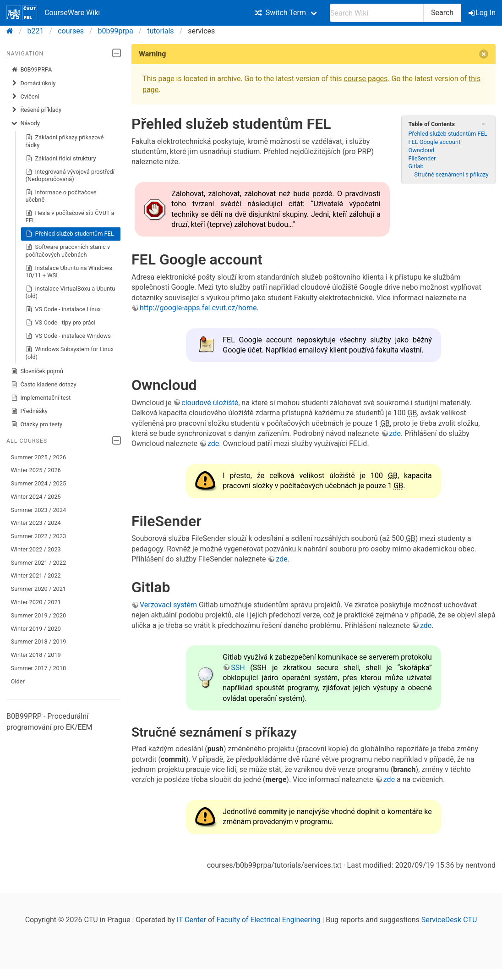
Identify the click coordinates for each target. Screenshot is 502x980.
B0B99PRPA (32, 70)
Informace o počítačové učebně (61, 196)
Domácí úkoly (33, 83)
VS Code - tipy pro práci (61, 323)
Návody (25, 123)
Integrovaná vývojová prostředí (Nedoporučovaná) (70, 175)
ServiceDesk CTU (449, 920)
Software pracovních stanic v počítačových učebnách (68, 251)
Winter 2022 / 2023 (36, 549)
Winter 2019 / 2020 (36, 629)
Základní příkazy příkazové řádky (65, 141)
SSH (238, 668)
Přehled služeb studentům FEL (70, 234)
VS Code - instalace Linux (63, 309)
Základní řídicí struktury (61, 159)
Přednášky (29, 411)
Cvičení (25, 97)
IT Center (191, 920)
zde (395, 433)
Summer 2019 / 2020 (39, 615)
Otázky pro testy (37, 424)
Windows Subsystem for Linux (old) (70, 353)
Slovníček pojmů (37, 371)
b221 (36, 31)
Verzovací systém (168, 605)
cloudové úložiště (210, 403)
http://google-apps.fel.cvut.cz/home (198, 308)
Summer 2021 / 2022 (39, 563)
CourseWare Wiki (53, 13)
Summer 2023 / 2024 (39, 510)
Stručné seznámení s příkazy (451, 174)
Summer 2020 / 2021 (39, 589)
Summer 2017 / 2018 (39, 668)
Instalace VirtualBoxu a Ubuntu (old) (71, 292)
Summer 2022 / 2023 (39, 536)
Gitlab (416, 166)
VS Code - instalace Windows (68, 336)
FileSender (422, 158)
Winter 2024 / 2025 (36, 497)
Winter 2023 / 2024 (36, 523)
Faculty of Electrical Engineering (269, 920)
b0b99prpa (116, 31)
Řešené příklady (36, 110)
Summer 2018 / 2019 (39, 641)
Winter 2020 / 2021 (36, 602)
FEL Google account (434, 142)
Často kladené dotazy (44, 385)
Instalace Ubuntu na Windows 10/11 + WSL (69, 272)
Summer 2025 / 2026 (39, 457)
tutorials (160, 31)
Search (442, 13)
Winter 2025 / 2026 (36, 470)
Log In (483, 13)
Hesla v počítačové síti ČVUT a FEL (70, 217)
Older (18, 681)
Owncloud (421, 150)
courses (71, 31)
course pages (366, 79)
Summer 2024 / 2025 (39, 483)
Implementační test (41, 398)
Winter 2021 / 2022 (36, 575)
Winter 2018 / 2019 (36, 655)
